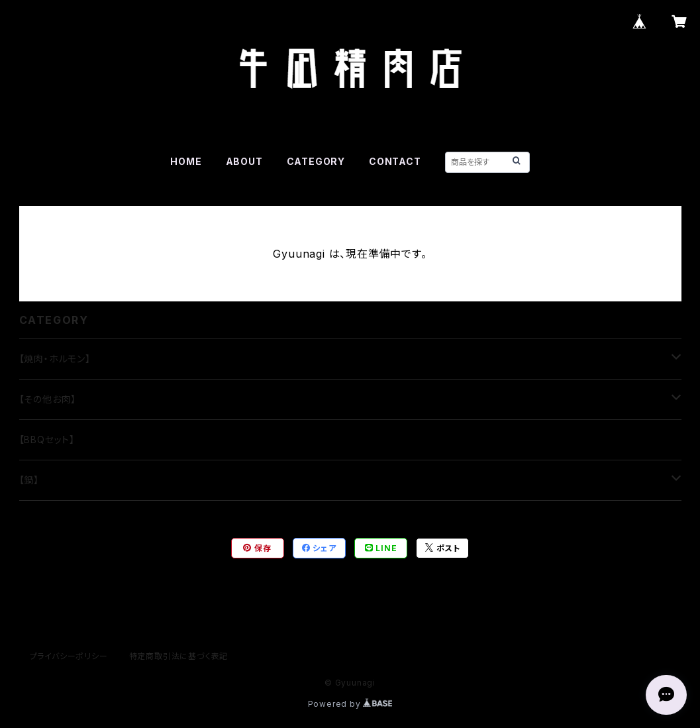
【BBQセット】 (47, 440)
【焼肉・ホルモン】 (55, 359)
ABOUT (244, 161)
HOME (186, 161)
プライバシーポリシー (69, 656)
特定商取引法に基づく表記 (179, 656)
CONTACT (395, 161)
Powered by (350, 704)
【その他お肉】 (48, 399)
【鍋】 (29, 480)
